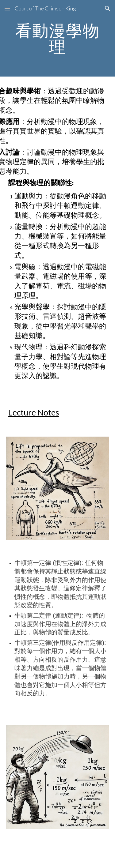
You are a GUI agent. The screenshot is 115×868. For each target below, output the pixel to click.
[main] (58, 38)
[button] (7, 8)
